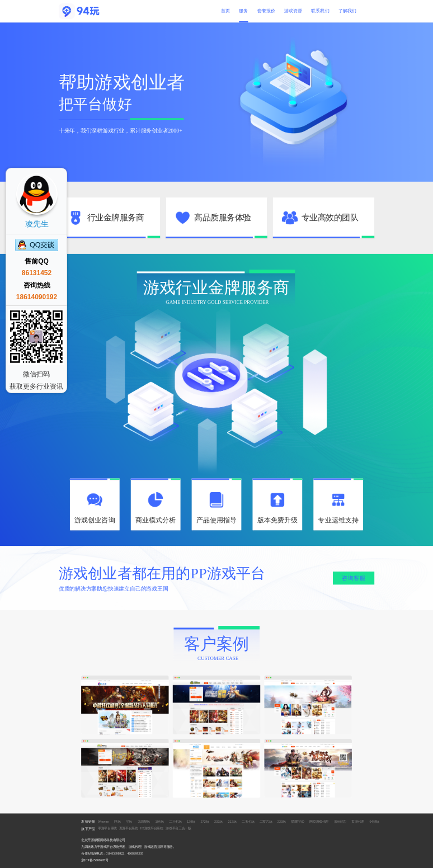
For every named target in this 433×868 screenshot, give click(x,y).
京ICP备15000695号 (95, 860)
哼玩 (117, 821)
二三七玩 (175, 821)
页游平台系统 (129, 828)
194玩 (160, 821)
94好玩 (374, 821)
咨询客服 (354, 578)
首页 (225, 11)
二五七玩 (248, 821)
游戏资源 (293, 11)
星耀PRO (298, 821)
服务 (243, 11)
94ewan (103, 821)
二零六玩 (266, 821)
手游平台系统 (107, 828)
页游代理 (358, 821)
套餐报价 (266, 11)
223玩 (282, 821)
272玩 (204, 821)
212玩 (232, 821)
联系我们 (320, 11)
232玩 (218, 821)
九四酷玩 (144, 821)
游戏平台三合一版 (178, 828)
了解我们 (347, 11)
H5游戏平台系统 (152, 828)
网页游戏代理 (319, 821)
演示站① (340, 821)
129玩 (191, 821)
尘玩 (129, 821)
